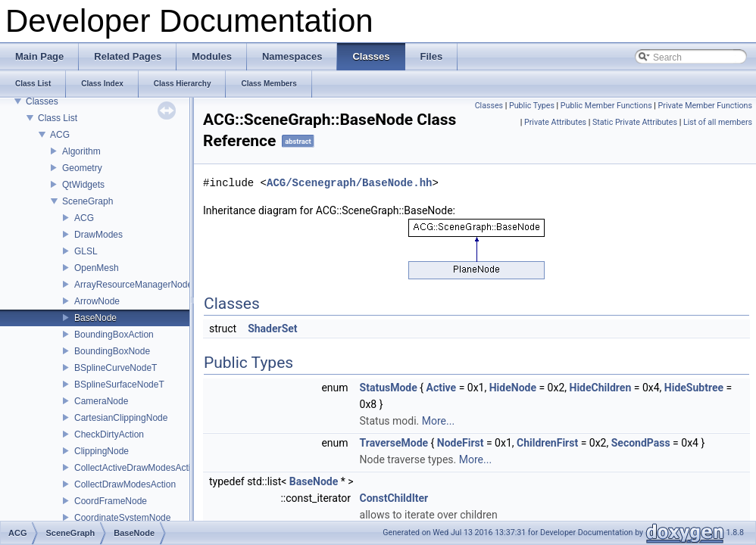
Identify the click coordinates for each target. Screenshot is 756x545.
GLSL (86, 251)
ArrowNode (97, 301)
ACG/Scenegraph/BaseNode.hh (349, 183)
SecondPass (641, 443)
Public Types (532, 106)
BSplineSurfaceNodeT (119, 385)
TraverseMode (394, 443)
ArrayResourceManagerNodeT (136, 285)
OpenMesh (97, 268)
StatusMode (389, 388)
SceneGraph (87, 201)
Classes (42, 101)
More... (438, 421)
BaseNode (95, 318)
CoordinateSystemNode (122, 518)
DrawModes (98, 235)
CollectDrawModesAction (125, 484)
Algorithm (81, 151)
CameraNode (101, 401)
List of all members (718, 122)
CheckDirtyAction (109, 434)
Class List (58, 118)
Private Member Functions (705, 106)
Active (441, 388)
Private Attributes (555, 122)
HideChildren (601, 388)
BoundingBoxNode (112, 351)
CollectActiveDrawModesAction (137, 468)
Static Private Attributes (635, 122)
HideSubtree (694, 388)
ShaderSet (272, 329)
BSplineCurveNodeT (116, 368)
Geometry (82, 168)
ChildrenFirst (547, 443)
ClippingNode (102, 451)
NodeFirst (461, 443)
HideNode (513, 388)
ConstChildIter (394, 498)
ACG (60, 135)
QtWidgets (83, 185)
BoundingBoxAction (114, 335)
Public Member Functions (606, 106)
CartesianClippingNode (121, 418)
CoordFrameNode (111, 501)
